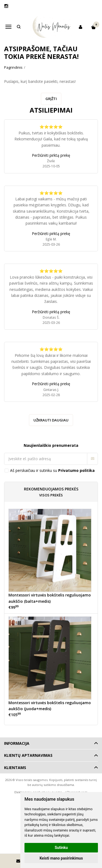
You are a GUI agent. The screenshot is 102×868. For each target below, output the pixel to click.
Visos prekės (51, 495)
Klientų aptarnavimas (28, 755)
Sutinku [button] (61, 848)
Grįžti (51, 99)
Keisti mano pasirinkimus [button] (61, 858)
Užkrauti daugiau (51, 420)
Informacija (17, 743)
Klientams (15, 768)
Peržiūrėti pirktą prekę (51, 155)
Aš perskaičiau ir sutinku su (52, 470)
